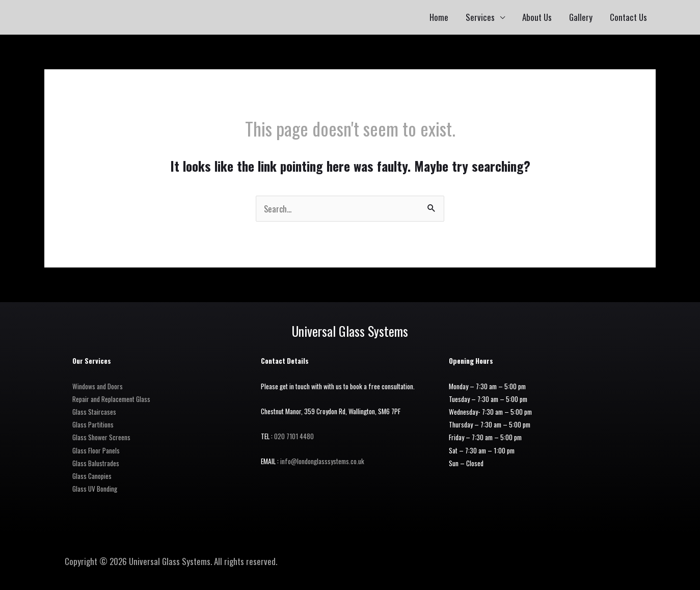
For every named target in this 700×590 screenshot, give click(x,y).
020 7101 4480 (294, 436)
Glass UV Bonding (95, 489)
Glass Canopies (92, 476)
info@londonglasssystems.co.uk (322, 461)
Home (439, 17)
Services (480, 17)
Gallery (581, 17)
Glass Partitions (93, 424)
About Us (537, 17)
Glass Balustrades (96, 463)
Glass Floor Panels (96, 450)
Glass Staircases (94, 412)
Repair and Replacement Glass (111, 399)
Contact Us (628, 17)
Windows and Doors (98, 386)
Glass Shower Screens (101, 437)
